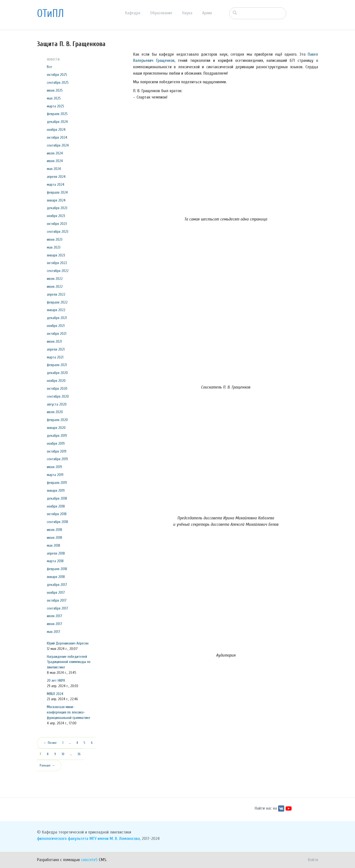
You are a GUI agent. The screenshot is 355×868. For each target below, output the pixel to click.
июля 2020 (55, 412)
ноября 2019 (56, 443)
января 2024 (56, 200)
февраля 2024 (57, 192)
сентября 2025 (58, 83)
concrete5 (89, 860)
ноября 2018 (56, 506)
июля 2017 (54, 616)
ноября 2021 (56, 326)
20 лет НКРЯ (56, 681)
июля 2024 (55, 153)
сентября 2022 (58, 271)
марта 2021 (55, 357)
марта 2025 (55, 106)
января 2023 (56, 255)
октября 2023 (57, 224)
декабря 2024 (57, 122)
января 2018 (56, 577)
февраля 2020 (57, 420)
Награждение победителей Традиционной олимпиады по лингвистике (69, 662)
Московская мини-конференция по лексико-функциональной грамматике (69, 712)
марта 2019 (55, 475)
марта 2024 (56, 185)
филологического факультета (63, 839)
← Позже (50, 743)
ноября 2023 (56, 216)
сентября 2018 (57, 522)
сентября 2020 (58, 396)
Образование (161, 13)
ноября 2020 (56, 381)
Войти (313, 860)
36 (79, 754)
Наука (187, 13)
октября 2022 (57, 263)
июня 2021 (54, 341)
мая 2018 (53, 545)
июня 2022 (55, 287)
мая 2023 (54, 247)
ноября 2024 (56, 130)
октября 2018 (57, 514)
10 (63, 754)
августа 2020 (57, 404)
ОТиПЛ (50, 14)
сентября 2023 (58, 232)
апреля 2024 (56, 177)
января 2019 (56, 491)
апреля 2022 (56, 294)
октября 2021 (57, 334)
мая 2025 (54, 98)
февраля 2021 (57, 365)
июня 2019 (54, 467)
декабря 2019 (57, 436)
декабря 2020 (57, 373)
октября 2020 (57, 389)
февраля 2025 (57, 114)
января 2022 (56, 310)
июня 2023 (55, 239)
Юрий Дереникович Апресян (68, 643)
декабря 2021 (57, 318)
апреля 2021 (56, 349)
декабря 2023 (57, 208)
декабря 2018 (57, 498)
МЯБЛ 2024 (55, 694)
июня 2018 (54, 538)
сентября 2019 (57, 459)
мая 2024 (54, 169)
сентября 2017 (57, 608)
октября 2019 (57, 451)
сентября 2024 (58, 145)
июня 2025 (55, 90)
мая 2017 (53, 632)
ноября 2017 (56, 593)
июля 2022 (55, 279)
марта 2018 (55, 561)
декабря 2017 (57, 585)
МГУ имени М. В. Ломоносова (115, 839)
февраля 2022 (57, 302)
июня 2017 (54, 624)
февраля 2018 (57, 569)
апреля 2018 (56, 553)
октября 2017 (57, 600)
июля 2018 (54, 530)
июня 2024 (55, 161)
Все (49, 67)
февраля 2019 (57, 483)
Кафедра (133, 13)
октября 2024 (57, 137)
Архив (207, 13)
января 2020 (56, 428)
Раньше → (47, 765)
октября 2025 (57, 75)
